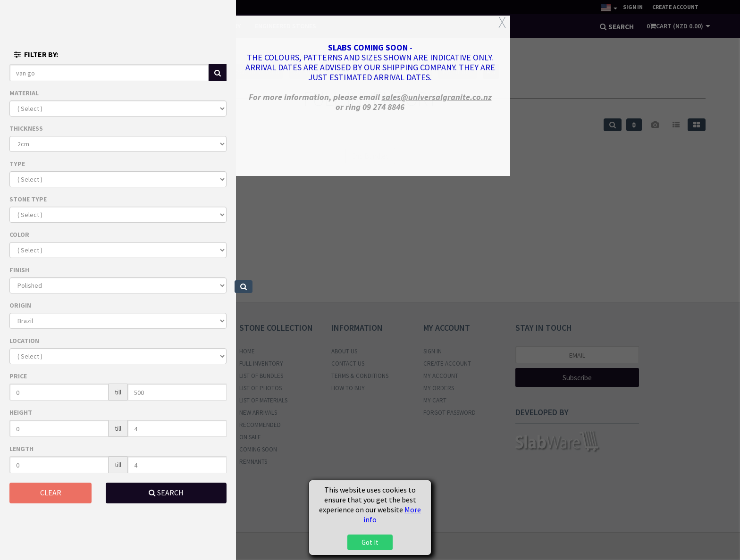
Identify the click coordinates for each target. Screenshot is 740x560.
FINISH (19, 270)
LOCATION (24, 341)
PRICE (18, 376)
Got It (370, 542)
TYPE (17, 164)
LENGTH (21, 449)
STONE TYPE (28, 199)
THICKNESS (26, 128)
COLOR (19, 234)
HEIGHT (21, 412)
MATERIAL (24, 93)
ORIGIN (20, 305)
